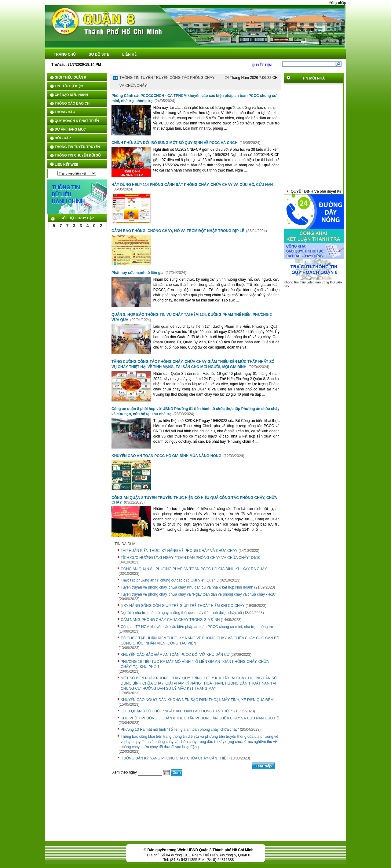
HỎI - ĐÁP (63, 138)
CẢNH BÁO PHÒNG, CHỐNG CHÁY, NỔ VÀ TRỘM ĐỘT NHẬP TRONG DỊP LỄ (178, 231)
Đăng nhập (338, 3)
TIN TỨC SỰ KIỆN (69, 86)
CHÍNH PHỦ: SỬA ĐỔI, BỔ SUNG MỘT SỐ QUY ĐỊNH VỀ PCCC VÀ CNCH (175, 143)
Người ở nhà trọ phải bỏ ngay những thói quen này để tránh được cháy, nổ (181, 613)
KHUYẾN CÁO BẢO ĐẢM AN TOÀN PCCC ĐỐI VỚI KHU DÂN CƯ (175, 655)
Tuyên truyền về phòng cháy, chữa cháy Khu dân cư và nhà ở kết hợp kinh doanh (187, 587)
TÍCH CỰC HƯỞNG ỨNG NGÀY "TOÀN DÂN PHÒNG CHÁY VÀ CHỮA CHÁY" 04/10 (190, 558)
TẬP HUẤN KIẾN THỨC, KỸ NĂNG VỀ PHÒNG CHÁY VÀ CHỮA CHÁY (179, 551)
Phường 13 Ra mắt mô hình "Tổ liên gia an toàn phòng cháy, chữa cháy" (180, 729)
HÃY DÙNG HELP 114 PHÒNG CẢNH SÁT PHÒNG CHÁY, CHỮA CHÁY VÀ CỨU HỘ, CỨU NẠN (192, 185)
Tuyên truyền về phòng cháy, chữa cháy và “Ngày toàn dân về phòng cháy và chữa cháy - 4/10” (199, 594)
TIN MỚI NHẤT (315, 78)
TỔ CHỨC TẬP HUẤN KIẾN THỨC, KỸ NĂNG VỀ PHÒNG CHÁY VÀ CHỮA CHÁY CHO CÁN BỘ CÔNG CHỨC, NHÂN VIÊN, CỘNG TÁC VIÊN (200, 641)
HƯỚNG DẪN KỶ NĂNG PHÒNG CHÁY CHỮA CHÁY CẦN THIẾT (174, 758)
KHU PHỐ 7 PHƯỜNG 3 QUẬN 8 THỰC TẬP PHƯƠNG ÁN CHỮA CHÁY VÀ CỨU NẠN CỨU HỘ (200, 718)
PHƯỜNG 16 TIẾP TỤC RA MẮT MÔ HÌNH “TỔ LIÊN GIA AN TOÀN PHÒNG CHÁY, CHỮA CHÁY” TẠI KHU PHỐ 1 (195, 664)
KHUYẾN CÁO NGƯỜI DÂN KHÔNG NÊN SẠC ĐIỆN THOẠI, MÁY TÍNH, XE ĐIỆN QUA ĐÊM (197, 700)
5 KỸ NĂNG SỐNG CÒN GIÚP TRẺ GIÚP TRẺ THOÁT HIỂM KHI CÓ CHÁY (183, 606)
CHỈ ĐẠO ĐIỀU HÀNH (71, 95)
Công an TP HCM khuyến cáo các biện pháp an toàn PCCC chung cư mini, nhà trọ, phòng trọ (197, 627)
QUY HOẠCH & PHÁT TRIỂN (77, 121)
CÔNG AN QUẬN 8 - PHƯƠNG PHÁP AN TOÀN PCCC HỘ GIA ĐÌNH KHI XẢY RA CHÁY (194, 569)
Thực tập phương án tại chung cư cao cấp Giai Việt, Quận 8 (170, 580)
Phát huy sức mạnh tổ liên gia (138, 273)
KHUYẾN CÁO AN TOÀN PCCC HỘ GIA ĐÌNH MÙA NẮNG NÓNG (167, 456)
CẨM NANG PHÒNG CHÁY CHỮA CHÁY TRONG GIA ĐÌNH (170, 620)
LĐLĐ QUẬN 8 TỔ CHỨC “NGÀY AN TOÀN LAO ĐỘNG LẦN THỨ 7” (177, 711)
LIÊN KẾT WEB (67, 164)
